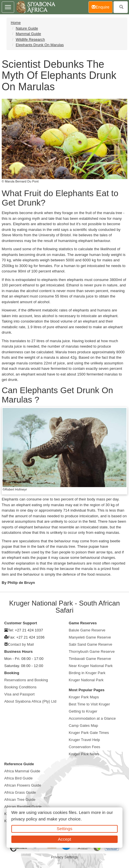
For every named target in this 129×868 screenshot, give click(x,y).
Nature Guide (27, 28)
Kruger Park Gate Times (89, 733)
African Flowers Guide (23, 785)
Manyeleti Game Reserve (90, 637)
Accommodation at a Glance (92, 718)
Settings (64, 829)
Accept (64, 839)
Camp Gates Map (83, 726)
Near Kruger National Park (91, 666)
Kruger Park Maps (84, 697)
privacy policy (24, 819)
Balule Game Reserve (87, 630)
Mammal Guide (28, 34)
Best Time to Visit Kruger (89, 704)
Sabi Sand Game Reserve (91, 644)
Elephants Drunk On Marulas (40, 45)
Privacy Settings (64, 857)
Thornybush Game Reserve (92, 651)
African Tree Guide (20, 800)
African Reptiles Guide (23, 807)
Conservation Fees (85, 747)
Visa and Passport (19, 694)
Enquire (102, 7)
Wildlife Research (30, 39)
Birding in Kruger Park (87, 673)
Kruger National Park (86, 680)
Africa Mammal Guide (22, 771)
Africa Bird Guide (18, 778)
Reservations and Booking (26, 680)
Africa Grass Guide (20, 792)
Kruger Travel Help (84, 740)
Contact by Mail (21, 644)
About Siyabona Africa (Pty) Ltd (30, 701)
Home (16, 23)
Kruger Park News (84, 754)
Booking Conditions (20, 687)
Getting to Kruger (83, 711)
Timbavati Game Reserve (90, 659)
